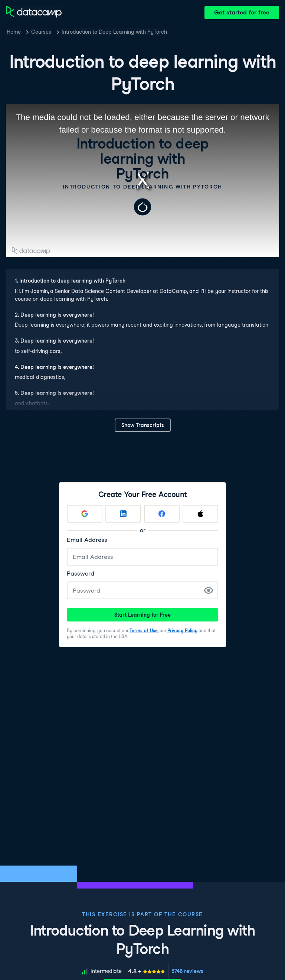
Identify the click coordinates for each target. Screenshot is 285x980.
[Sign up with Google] (85, 514)
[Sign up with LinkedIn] (123, 514)
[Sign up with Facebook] (162, 514)
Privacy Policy (182, 631)
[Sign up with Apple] (200, 514)
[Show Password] (209, 590)
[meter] (147, 971)
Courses (41, 32)
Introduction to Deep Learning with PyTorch (114, 32)
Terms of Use (144, 631)
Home (14, 32)
